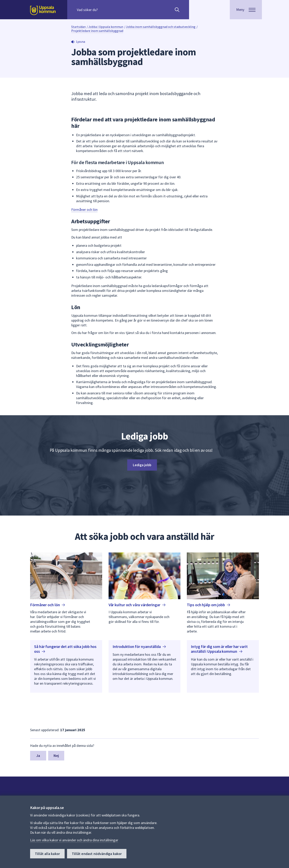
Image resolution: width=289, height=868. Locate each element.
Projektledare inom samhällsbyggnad (97, 31)
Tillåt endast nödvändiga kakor (97, 854)
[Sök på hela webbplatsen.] (103, 10)
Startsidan (78, 27)
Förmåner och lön (84, 210)
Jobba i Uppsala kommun (106, 27)
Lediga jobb (142, 465)
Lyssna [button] (81, 42)
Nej (56, 756)
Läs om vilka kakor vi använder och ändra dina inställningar (74, 840)
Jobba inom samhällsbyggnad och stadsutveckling (161, 27)
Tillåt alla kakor (47, 854)
